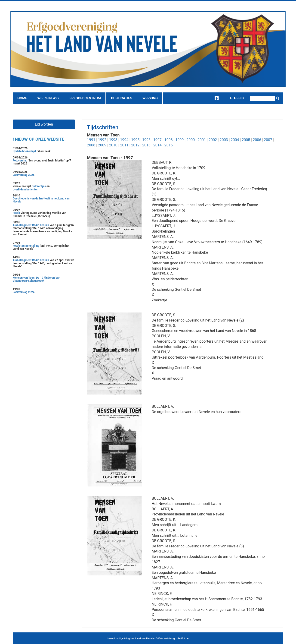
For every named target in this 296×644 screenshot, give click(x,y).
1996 (146, 140)
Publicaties (122, 98)
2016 (169, 145)
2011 (124, 145)
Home (22, 98)
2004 (235, 140)
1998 (169, 140)
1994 (124, 140)
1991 (91, 140)
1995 (135, 140)
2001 (202, 140)
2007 (268, 140)
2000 (191, 140)
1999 (180, 140)
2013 (146, 145)
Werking (150, 98)
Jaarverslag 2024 (24, 292)
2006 (257, 140)
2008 (91, 145)
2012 (135, 145)
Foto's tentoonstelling (26, 246)
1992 (102, 140)
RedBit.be (183, 639)
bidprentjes (39, 186)
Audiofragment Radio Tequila (31, 225)
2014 (157, 145)
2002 (213, 140)
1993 (113, 140)
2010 (113, 145)
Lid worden (44, 124)
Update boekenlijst (25, 151)
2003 (224, 140)
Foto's (17, 213)
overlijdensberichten (25, 189)
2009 (102, 145)
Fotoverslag (20, 161)
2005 (246, 140)
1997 (157, 140)
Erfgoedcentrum (85, 98)
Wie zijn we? (48, 98)
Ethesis (233, 98)
